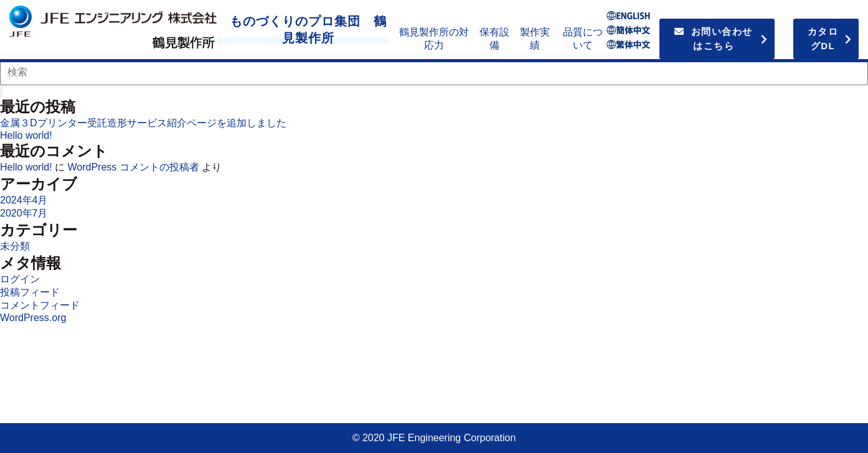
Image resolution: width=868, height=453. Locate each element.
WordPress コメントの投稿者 (133, 167)
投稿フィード (30, 292)
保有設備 (494, 39)
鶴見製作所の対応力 (434, 39)
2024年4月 (24, 200)
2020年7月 (24, 213)
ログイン (20, 279)
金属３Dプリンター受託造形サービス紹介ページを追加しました (143, 123)
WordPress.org (33, 318)
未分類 (15, 246)
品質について (583, 39)
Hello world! (26, 135)
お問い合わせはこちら (714, 39)
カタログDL (823, 39)
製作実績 (535, 39)
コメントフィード (40, 305)
